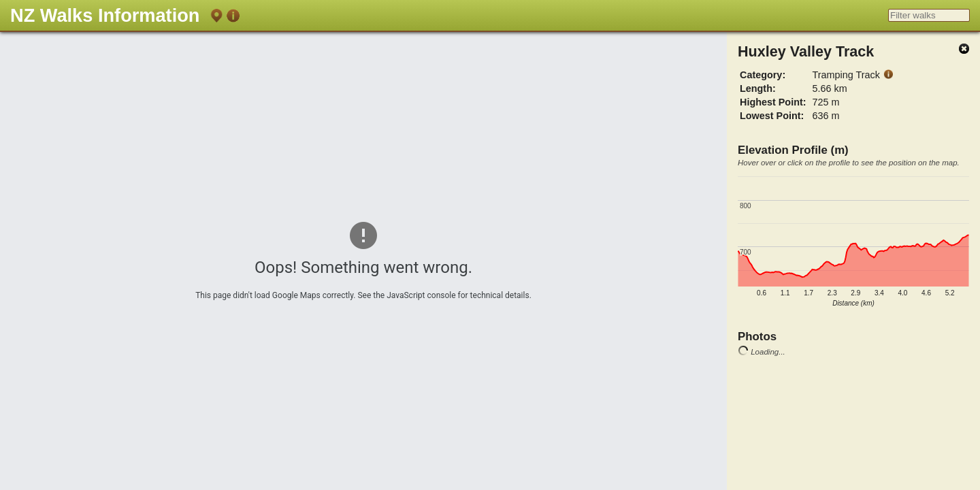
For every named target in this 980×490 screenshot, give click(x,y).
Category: (763, 75)
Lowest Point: (772, 116)
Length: (758, 88)
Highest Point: (773, 102)
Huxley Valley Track (806, 51)
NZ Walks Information (105, 15)
